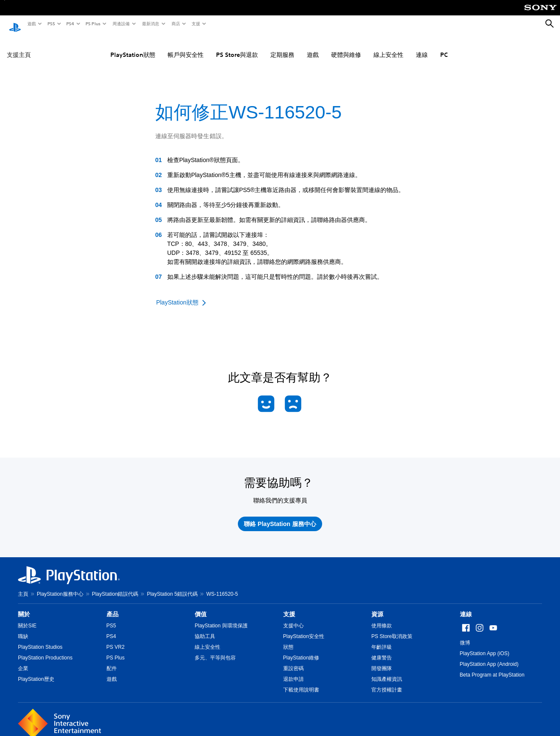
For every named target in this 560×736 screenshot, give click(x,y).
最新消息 (150, 24)
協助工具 (205, 629)
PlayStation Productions (45, 650)
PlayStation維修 (301, 650)
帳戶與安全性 (186, 47)
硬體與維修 (346, 47)
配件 (112, 661)
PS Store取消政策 (392, 629)
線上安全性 (388, 47)
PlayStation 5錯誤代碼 (172, 586)
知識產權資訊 (387, 671)
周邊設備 (121, 24)
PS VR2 (116, 639)
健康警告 (382, 650)
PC (444, 47)
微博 (465, 635)
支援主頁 (19, 47)
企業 (23, 661)
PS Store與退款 (237, 47)
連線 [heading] (466, 606)
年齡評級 (382, 639)
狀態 (288, 639)
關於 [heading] (24, 606)
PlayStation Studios (40, 639)
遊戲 (31, 24)
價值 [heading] (201, 606)
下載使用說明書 (301, 682)
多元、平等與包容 (215, 650)
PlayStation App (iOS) (485, 646)
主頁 (23, 586)
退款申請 (293, 671)
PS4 (70, 24)
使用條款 (382, 618)
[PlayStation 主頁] (15, 24)
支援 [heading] (289, 606)
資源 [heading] (377, 606)
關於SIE (27, 618)
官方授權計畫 (387, 682)
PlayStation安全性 (304, 629)
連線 (422, 47)
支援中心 (293, 618)
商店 (175, 24)
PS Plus (93, 24)
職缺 (23, 629)
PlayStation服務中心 (60, 586)
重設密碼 (293, 661)
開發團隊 (382, 661)
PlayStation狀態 (133, 47)
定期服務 (282, 47)
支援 (196, 24)
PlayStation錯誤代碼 (115, 586)
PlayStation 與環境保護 (221, 618)
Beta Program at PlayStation (492, 667)
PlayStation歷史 (36, 671)
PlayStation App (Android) (489, 656)
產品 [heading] (113, 606)
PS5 (51, 24)
